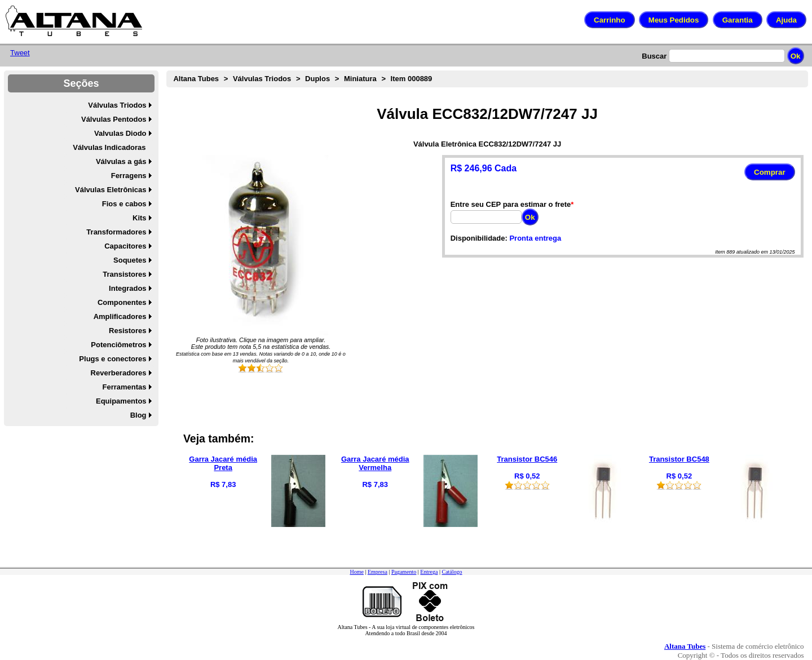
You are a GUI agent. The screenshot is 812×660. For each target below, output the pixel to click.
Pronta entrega (535, 238)
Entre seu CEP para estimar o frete (511, 204)
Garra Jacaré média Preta (223, 463)
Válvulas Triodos (117, 105)
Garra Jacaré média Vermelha (375, 463)
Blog (138, 415)
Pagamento (404, 572)
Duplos (317, 79)
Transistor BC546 (527, 459)
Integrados (127, 288)
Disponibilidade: (479, 238)
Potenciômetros (118, 345)
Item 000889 (412, 79)
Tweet (20, 53)
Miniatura (360, 79)
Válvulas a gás (121, 161)
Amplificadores (120, 316)
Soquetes (130, 260)
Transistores (124, 274)
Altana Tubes (196, 79)
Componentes (122, 302)
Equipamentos (121, 401)
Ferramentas (125, 387)
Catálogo (452, 572)
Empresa (378, 572)
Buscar (654, 56)
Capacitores (125, 246)
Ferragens (129, 176)
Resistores (127, 331)
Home (356, 572)
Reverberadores (119, 373)
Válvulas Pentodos (114, 119)
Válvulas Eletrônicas (111, 190)
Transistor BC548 (679, 459)
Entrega (429, 572)
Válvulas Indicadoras (109, 147)
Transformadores (116, 232)
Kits (140, 218)
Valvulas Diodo (120, 133)
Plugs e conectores (112, 359)
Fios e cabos (124, 204)
